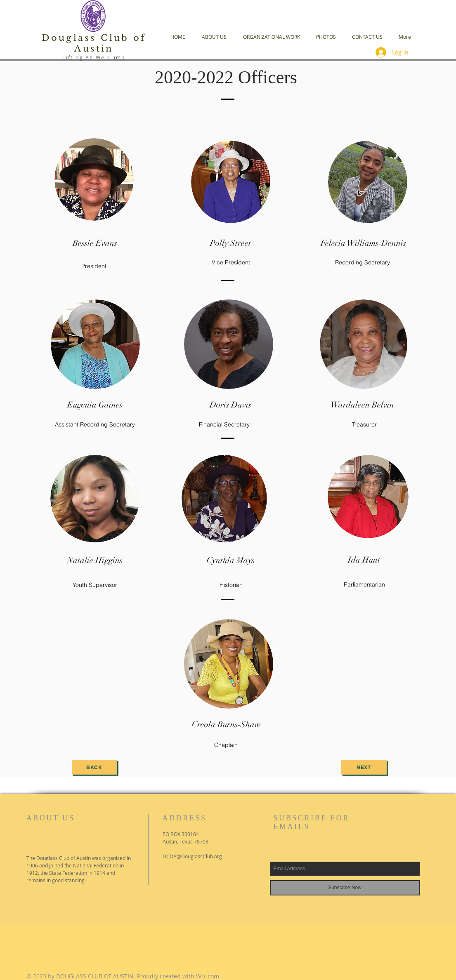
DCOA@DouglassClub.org (192, 856)
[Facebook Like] (78, 917)
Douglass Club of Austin (94, 43)
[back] (95, 767)
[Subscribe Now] (345, 888)
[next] (364, 767)
